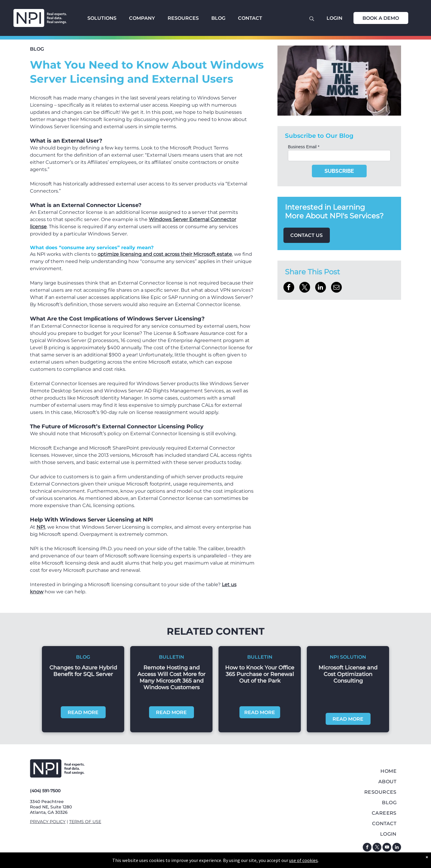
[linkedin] (397, 848)
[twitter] (377, 848)
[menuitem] (339, 771)
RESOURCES (183, 18)
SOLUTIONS (102, 18)
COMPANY (142, 18)
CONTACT (250, 18)
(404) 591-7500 (45, 791)
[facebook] (367, 848)
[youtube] (387, 848)
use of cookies (303, 860)
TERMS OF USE (85, 822)
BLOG (218, 18)
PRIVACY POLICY (48, 822)
